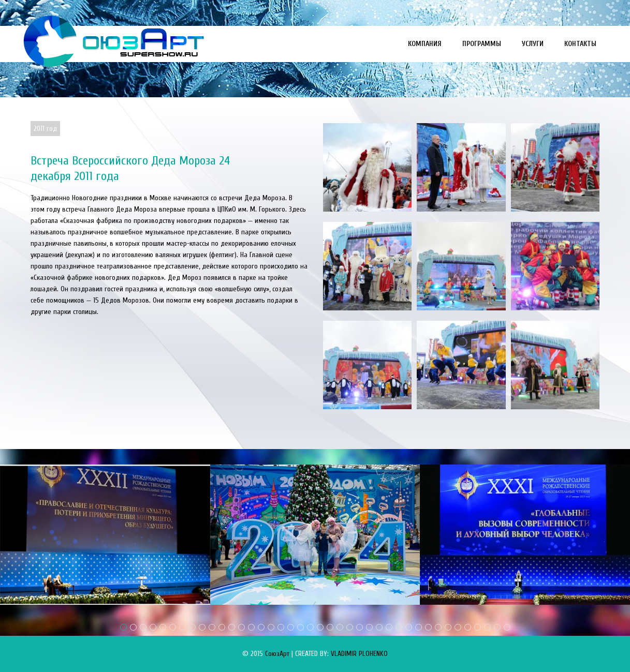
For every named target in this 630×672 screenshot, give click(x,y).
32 (428, 627)
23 (340, 627)
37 (478, 627)
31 (419, 627)
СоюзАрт (277, 654)
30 (409, 627)
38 (487, 627)
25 (360, 627)
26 (369, 627)
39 (497, 627)
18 (291, 627)
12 (232, 627)
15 (261, 627)
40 (507, 627)
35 (458, 627)
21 (320, 627)
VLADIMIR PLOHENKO (359, 654)
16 (271, 627)
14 (251, 627)
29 (399, 627)
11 (222, 627)
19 (301, 627)
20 (310, 627)
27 (379, 627)
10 (212, 627)
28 (389, 627)
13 (241, 627)
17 (281, 627)
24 (350, 627)
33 (438, 627)
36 (468, 627)
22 (330, 627)
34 (448, 627)
